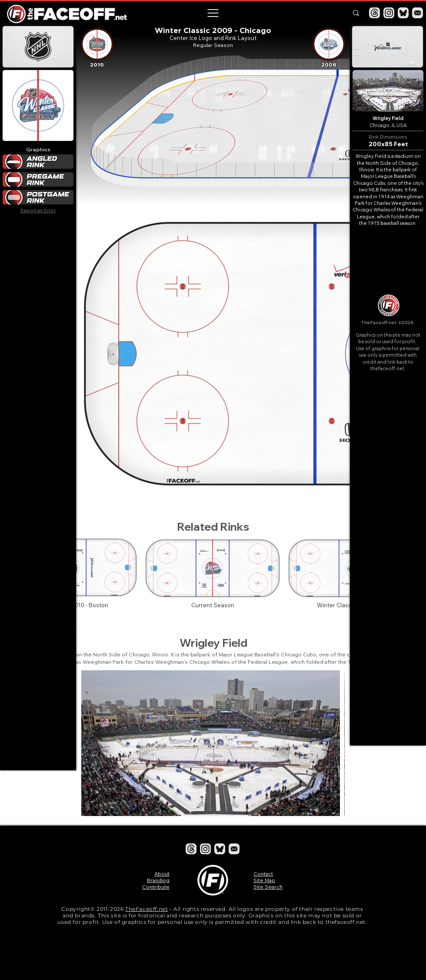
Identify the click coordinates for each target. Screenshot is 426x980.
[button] (213, 13)
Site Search (268, 887)
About (162, 874)
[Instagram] (389, 13)
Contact (263, 874)
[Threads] (374, 13)
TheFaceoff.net (146, 909)
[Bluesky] (403, 13)
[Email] (418, 13)
